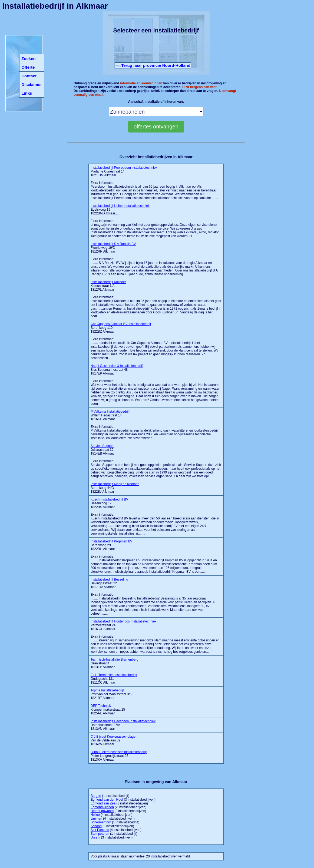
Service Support (102, 446)
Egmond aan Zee (103, 803)
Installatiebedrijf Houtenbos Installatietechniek (123, 621)
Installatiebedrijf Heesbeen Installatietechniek (123, 721)
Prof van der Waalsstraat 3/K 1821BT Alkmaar (111, 694)
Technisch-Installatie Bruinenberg (115, 660)
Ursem (95, 837)
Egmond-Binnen (102, 807)
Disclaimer (32, 85)
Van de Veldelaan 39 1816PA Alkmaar (113, 740)
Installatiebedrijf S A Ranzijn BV (113, 244)
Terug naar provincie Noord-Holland (156, 65)
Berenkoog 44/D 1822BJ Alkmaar (115, 488)
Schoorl (96, 826)
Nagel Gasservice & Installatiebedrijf (117, 366)
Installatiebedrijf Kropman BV (112, 541)
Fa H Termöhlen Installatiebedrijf (114, 675)
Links (27, 93)
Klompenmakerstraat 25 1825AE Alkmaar (108, 710)
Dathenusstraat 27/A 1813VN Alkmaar (123, 725)
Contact (29, 76)
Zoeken (29, 59)
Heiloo (95, 815)
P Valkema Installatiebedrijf (110, 412)
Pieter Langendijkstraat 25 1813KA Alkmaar (119, 756)
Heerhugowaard (102, 811)
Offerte (28, 67)
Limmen (96, 819)
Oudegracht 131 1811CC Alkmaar (114, 679)
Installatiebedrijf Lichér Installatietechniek (120, 206)
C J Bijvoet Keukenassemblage (113, 737)
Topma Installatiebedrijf (107, 690)
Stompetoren (100, 834)
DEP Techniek (101, 706)
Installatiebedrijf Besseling (109, 579)
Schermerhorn (101, 822)
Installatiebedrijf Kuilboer (108, 282)
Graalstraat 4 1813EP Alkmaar (115, 663)
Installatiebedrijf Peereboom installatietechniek (124, 168)
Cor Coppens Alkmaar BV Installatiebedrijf (121, 324)
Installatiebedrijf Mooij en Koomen (115, 484)
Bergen (96, 796)
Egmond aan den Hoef (107, 800)
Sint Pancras (100, 830)
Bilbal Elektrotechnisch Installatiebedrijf (119, 752)
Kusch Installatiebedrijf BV (109, 499)
